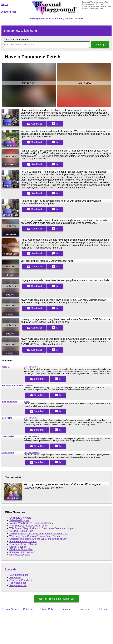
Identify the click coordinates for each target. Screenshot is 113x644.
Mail (34, 124)
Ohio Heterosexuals (20, 555)
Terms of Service (10, 609)
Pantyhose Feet (18, 583)
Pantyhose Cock (18, 585)
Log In (4, 4)
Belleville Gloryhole (19, 520)
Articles (103, 609)
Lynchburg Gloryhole (20, 518)
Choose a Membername (16, 39)
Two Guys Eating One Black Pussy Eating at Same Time (39, 534)
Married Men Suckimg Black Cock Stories (31, 523)
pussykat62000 (9, 402)
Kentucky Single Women (22, 552)
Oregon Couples (18, 547)
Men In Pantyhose (32, 367)
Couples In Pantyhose (21, 580)
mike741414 (8, 418)
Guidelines (29, 609)
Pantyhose (15, 578)
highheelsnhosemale (12, 385)
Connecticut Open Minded (23, 544)
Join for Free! (8, 12)
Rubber (27, 402)
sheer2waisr (8, 436)
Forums (66, 609)
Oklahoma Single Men (21, 549)
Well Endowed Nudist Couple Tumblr (29, 526)
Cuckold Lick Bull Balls (21, 531)
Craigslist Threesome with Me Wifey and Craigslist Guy (38, 539)
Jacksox (6, 367)
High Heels (28, 385)
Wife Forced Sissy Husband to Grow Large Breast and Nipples (42, 528)
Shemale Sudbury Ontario (23, 542)
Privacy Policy (47, 609)
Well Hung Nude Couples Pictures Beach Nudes (35, 536)
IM (55, 124)
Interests (11, 569)
